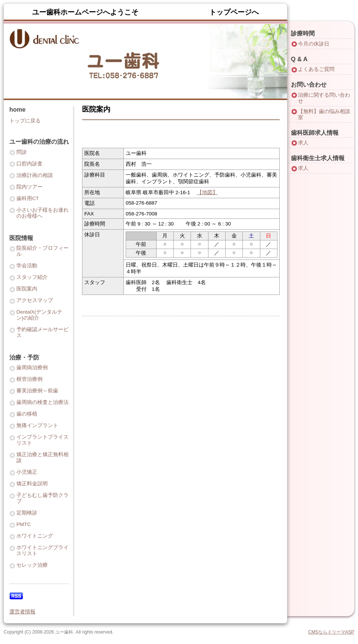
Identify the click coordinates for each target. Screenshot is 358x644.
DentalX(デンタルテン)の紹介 (39, 315)
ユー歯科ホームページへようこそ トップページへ (145, 12)
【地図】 (207, 192)
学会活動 (27, 266)
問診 (22, 152)
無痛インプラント (37, 425)
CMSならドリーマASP (331, 632)
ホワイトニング (35, 536)
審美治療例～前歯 (37, 391)
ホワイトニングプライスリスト (43, 550)
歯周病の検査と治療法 (43, 402)
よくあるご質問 (316, 69)
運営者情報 (22, 612)
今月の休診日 (314, 44)
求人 (303, 143)
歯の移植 (27, 414)
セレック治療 (32, 565)
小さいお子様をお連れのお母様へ (43, 213)
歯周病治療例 (32, 368)
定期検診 (27, 513)
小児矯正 (27, 472)
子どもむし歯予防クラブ (43, 498)
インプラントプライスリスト (43, 440)
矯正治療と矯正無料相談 (43, 458)
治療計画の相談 (35, 175)
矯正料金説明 (32, 484)
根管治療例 (29, 379)
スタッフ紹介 (32, 277)
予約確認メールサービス (43, 332)
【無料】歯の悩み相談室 (324, 114)
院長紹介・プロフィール (43, 251)
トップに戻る (25, 121)
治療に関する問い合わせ (324, 98)
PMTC (24, 524)
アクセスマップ (35, 300)
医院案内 (27, 289)
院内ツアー (29, 187)
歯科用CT (28, 198)
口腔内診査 (29, 164)
